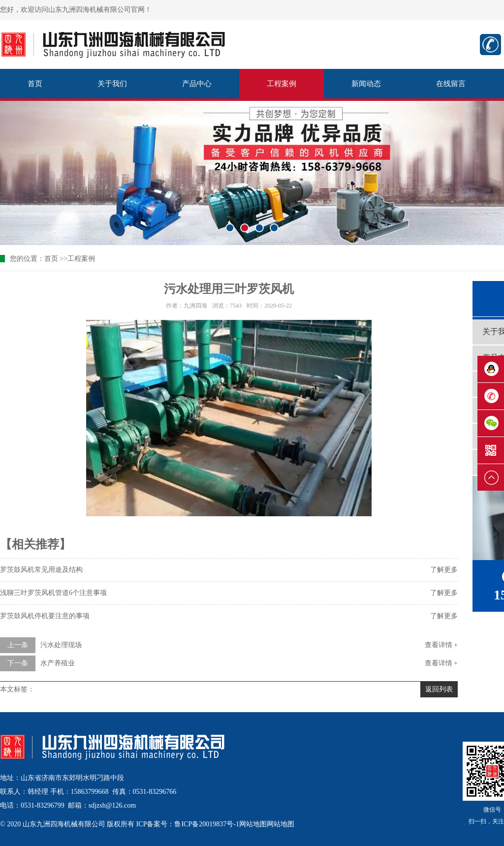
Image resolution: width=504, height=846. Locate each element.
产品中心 (197, 84)
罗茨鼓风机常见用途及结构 (41, 570)
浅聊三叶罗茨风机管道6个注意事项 (53, 593)
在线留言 (451, 84)
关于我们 (112, 84)
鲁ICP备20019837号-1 (206, 824)
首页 (35, 84)
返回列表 (439, 689)
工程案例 (282, 84)
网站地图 (253, 824)
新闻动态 (366, 84)
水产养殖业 (58, 663)
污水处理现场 (61, 645)
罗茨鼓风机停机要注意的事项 (45, 616)
